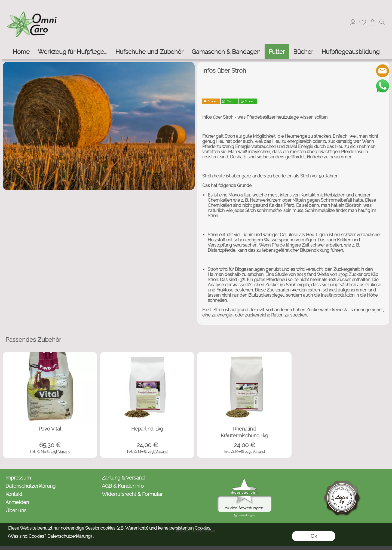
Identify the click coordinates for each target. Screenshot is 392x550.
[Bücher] (303, 52)
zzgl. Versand (61, 452)
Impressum (18, 478)
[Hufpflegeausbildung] (350, 52)
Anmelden (17, 502)
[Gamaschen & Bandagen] (226, 52)
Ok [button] (314, 536)
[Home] (21, 52)
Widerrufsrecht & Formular (132, 494)
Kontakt (14, 494)
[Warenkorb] (372, 22)
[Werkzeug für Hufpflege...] (73, 52)
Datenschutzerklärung (30, 486)
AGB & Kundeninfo (123, 486)
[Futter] (277, 52)
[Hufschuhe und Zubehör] (149, 52)
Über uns (16, 510)
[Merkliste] (363, 22)
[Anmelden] (353, 22)
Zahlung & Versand (123, 478)
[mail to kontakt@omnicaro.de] (382, 71)
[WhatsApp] (382, 86)
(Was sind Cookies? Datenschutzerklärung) (50, 536)
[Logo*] (33, 6)
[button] (382, 22)
